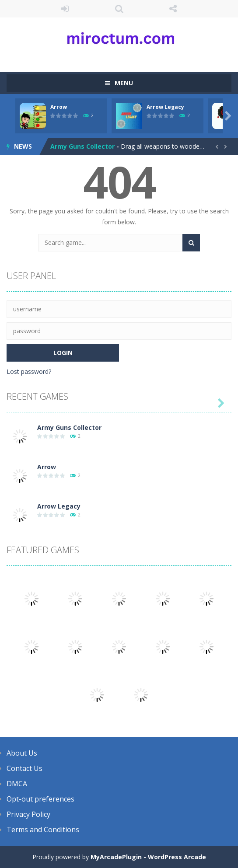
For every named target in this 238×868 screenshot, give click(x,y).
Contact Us (24, 768)
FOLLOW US (173, 9)
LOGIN (65, 9)
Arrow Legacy (165, 107)
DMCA (17, 784)
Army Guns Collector (82, 146)
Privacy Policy (28, 814)
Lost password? (29, 371)
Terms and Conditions (43, 830)
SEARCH (119, 9)
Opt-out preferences (40, 799)
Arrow (59, 107)
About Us (22, 753)
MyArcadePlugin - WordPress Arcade (148, 857)
